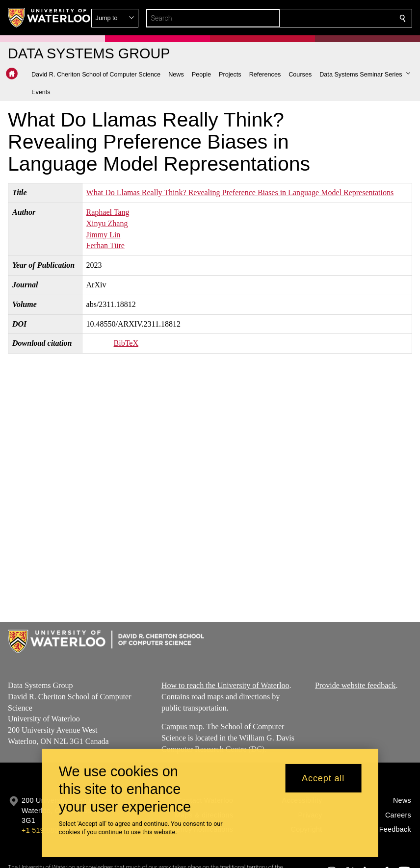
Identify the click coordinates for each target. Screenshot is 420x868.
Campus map (182, 727)
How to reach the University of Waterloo (225, 685)
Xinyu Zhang (107, 223)
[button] (332, 18)
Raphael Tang (108, 212)
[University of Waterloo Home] (50, 18)
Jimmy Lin (104, 235)
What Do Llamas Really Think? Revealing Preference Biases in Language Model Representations (240, 192)
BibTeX (126, 343)
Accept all (323, 778)
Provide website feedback (355, 685)
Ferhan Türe (105, 245)
